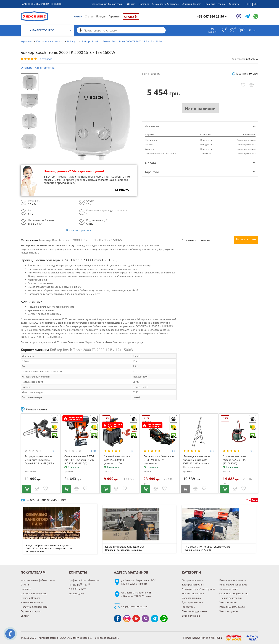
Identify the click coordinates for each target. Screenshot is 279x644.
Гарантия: (245, 73)
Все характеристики (79, 230)
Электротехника (228, 602)
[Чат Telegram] (247, 16)
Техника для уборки (231, 598)
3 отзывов (46, 59)
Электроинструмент (193, 584)
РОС (249, 4)
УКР (256, 4)
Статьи (89, 16)
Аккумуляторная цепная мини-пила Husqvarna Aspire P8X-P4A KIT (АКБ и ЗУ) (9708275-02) (39, 462)
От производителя (192, 580)
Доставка (144, 4)
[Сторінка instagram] (127, 619)
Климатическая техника (233, 580)
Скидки (25, 616)
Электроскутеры (229, 611)
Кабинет (212, 32)
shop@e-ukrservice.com (134, 606)
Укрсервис (26, 41)
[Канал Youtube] (136, 619)
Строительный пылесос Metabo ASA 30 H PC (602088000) (236, 460)
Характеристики (45, 68)
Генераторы (189, 607)
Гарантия (114, 16)
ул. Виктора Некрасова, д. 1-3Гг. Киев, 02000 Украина (139, 582)
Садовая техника (191, 598)
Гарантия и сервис (215, 4)
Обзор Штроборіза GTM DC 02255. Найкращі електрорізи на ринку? (125, 548)
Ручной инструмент (193, 593)
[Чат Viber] (239, 16)
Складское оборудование (234, 593)
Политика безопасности (34, 607)
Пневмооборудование (194, 611)
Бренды (101, 16)
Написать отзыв (246, 239)
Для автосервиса (229, 589)
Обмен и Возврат (192, 4)
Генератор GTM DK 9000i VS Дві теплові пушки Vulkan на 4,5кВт (207, 548)
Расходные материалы (232, 607)
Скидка (131, 16)
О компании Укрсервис (165, 4)
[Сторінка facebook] (118, 619)
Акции (78, 16)
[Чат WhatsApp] (256, 16)
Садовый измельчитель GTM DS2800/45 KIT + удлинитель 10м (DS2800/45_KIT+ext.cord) (118, 462)
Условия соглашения (32, 602)
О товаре (26, 68)
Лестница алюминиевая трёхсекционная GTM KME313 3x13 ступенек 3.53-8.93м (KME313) (197, 462)
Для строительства (192, 602)
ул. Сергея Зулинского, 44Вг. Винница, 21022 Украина (136, 594)
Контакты (234, 4)
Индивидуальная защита (233, 584)
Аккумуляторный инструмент (198, 589)
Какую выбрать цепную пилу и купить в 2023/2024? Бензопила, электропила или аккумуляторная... (49, 548)
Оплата (131, 4)
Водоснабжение (191, 616)
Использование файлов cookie (107, 4)
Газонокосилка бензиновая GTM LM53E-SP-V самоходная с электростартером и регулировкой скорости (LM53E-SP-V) (159, 465)
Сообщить (122, 190)
